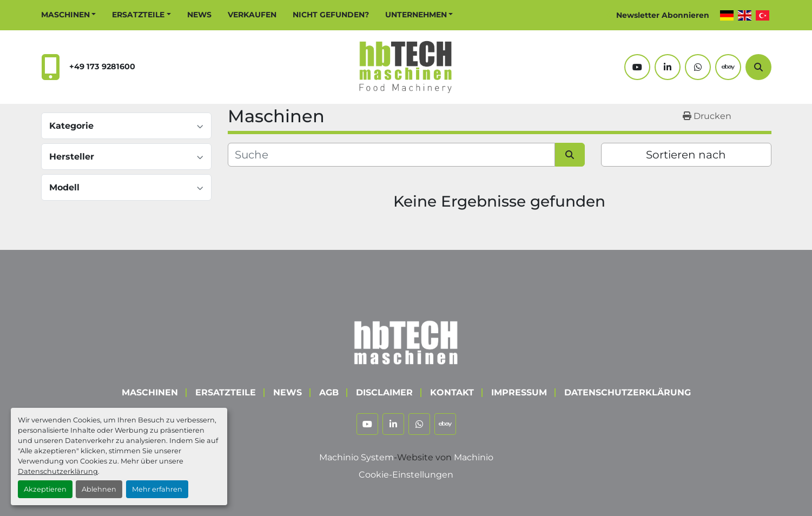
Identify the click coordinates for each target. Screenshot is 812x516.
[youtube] (637, 67)
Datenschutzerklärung (58, 471)
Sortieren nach (686, 155)
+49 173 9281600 (102, 67)
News (199, 15)
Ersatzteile (138, 15)
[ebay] (728, 67)
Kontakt (452, 392)
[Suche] (758, 67)
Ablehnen (99, 489)
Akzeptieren (45, 489)
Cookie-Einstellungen (406, 475)
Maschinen (65, 15)
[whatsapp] (698, 67)
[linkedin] (668, 67)
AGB (329, 392)
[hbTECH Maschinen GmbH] (406, 340)
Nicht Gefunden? (331, 15)
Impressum (519, 392)
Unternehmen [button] (416, 15)
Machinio (474, 457)
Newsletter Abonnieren (663, 15)
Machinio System (357, 457)
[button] (69, 15)
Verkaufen (252, 15)
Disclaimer (384, 392)
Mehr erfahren (157, 489)
